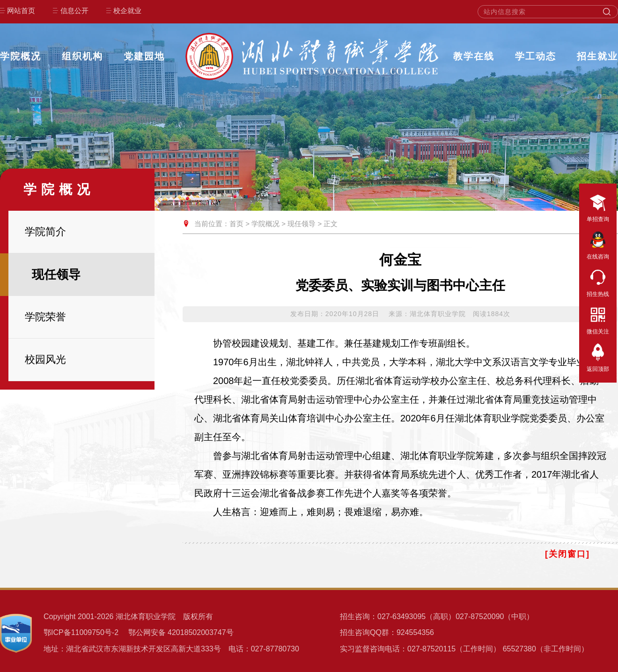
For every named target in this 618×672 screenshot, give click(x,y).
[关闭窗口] (567, 554)
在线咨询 (598, 244)
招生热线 (598, 281)
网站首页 (21, 11)
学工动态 (536, 56)
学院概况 (21, 56)
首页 (236, 224)
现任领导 (302, 224)
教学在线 (474, 56)
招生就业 (597, 56)
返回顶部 (598, 356)
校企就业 (127, 11)
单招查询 (598, 207)
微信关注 (598, 319)
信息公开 (74, 11)
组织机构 (82, 56)
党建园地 (144, 56)
